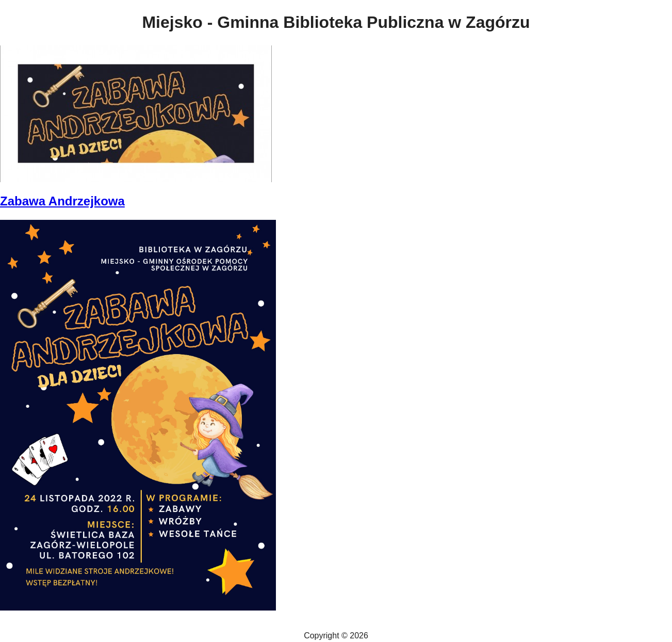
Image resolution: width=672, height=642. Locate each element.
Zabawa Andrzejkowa (62, 201)
